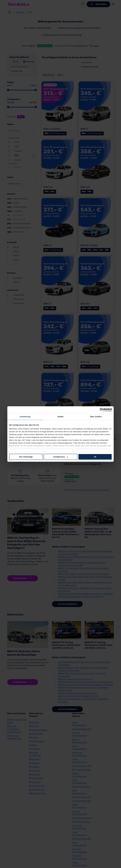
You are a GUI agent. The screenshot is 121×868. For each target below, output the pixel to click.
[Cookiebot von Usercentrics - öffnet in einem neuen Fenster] (102, 410)
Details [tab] (60, 417)
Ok (95, 457)
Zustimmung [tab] (25, 417)
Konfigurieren (61, 457)
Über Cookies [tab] (96, 417)
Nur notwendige (26, 457)
